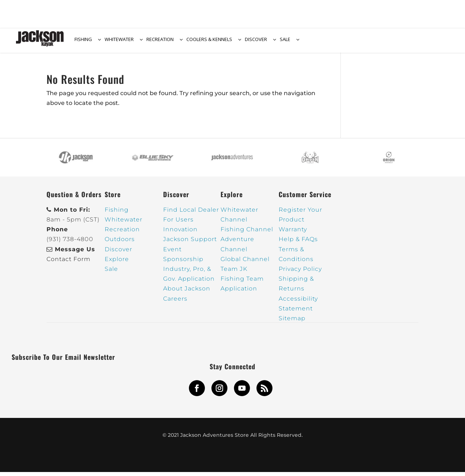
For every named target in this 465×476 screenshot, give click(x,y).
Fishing (117, 214)
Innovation (180, 234)
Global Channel (245, 263)
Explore (117, 263)
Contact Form (68, 263)
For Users (178, 223)
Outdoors (120, 243)
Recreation (122, 234)
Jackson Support (190, 243)
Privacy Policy (300, 273)
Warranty (293, 234)
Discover (118, 253)
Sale (111, 273)
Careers (175, 303)
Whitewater (124, 223)
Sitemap (292, 322)
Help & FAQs (298, 243)
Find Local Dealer (191, 214)
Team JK (234, 273)
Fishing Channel (247, 234)
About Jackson (187, 293)
